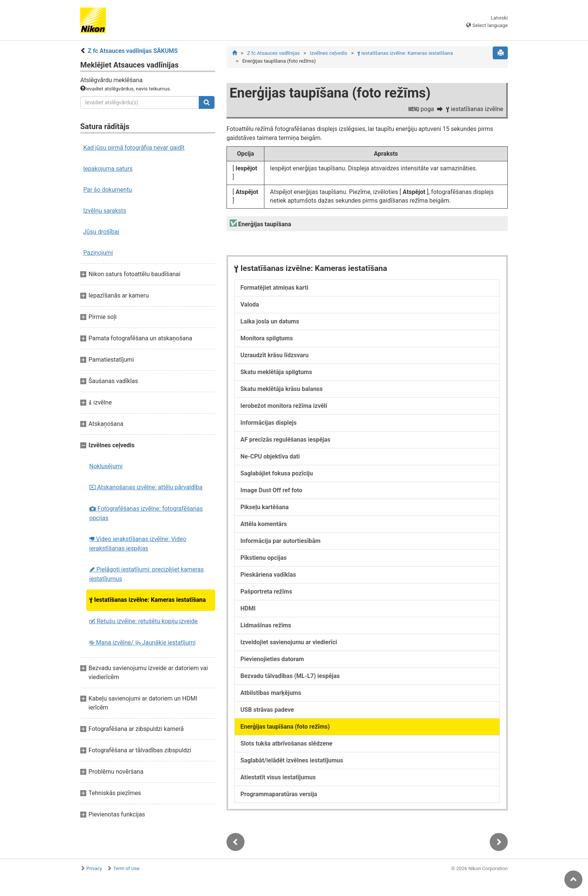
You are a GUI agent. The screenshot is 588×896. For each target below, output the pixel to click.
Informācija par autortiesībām (280, 541)
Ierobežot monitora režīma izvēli (284, 406)
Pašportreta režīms (266, 592)
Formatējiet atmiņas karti (274, 288)
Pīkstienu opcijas (263, 558)
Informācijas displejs (268, 423)
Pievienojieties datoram (272, 659)
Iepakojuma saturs (108, 169)
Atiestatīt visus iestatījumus (278, 777)
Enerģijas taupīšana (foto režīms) (285, 727)
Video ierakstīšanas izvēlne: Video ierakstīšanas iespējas (138, 544)
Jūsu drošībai (101, 232)
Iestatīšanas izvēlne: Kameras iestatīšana (148, 600)
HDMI (248, 608)
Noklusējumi (106, 466)
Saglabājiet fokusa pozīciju (277, 473)
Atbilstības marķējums (271, 693)
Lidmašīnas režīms (266, 625)
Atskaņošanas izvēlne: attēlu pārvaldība (146, 487)
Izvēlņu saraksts (105, 211)
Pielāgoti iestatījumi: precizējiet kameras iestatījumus (147, 574)
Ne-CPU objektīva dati (270, 456)
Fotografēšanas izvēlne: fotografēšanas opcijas (146, 513)
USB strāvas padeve (267, 710)
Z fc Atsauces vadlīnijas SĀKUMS (133, 51)
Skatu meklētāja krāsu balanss (282, 389)
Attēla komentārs (264, 524)
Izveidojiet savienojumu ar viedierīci (289, 642)
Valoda (250, 304)
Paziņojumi (98, 253)
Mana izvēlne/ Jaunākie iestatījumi (142, 643)
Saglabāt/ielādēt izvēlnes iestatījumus (292, 760)
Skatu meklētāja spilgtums (276, 372)
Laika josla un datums (270, 321)
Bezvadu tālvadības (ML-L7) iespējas (290, 676)
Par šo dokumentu (108, 190)
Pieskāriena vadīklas (268, 575)
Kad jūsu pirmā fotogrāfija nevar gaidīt (134, 148)
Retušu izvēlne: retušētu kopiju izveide (143, 621)
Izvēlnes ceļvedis (328, 53)
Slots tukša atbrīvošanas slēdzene (286, 743)
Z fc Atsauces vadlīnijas (273, 53)
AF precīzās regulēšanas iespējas (285, 440)
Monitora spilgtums (267, 338)
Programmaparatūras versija (279, 794)
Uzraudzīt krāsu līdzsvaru (274, 355)
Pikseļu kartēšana (265, 507)
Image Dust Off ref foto (271, 490)
